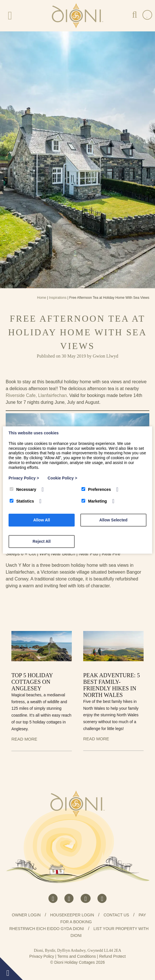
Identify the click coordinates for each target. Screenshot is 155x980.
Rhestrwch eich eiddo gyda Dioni (47, 929)
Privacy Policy (42, 956)
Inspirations (58, 298)
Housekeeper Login (72, 915)
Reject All (41, 541)
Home (42, 298)
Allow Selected (114, 520)
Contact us (116, 915)
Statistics (22, 501)
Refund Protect (112, 956)
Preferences (96, 489)
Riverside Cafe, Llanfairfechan (36, 395)
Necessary (23, 489)
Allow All (42, 520)
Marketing (94, 501)
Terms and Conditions (77, 956)
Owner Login (26, 915)
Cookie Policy (62, 478)
